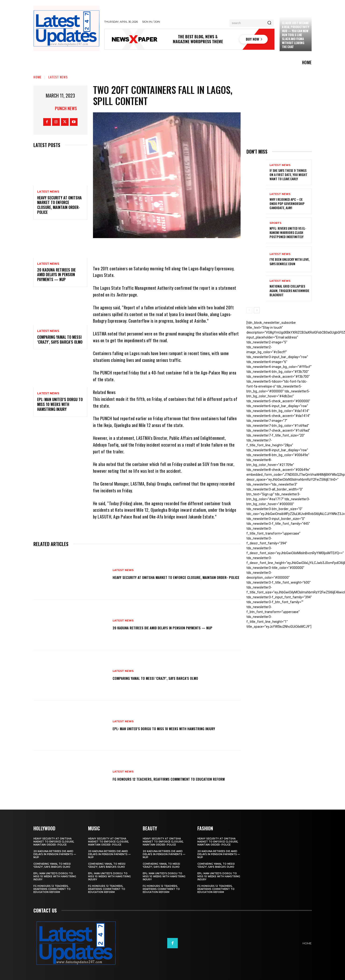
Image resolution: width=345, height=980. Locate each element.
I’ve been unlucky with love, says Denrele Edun (290, 261)
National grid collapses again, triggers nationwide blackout (289, 290)
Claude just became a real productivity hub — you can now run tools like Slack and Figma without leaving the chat (296, 35)
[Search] (269, 23)
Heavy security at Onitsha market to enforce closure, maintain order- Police (59, 205)
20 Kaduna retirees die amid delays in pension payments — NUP (56, 275)
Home (37, 77)
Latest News (58, 77)
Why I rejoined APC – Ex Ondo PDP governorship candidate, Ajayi (287, 203)
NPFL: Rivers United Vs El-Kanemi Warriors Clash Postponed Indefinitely (288, 232)
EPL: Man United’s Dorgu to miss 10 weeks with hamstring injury (60, 404)
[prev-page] (249, 310)
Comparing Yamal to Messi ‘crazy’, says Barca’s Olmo (60, 340)
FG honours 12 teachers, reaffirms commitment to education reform (165, 779)
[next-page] (257, 310)
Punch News (66, 108)
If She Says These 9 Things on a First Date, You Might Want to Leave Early (288, 174)
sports (276, 223)
